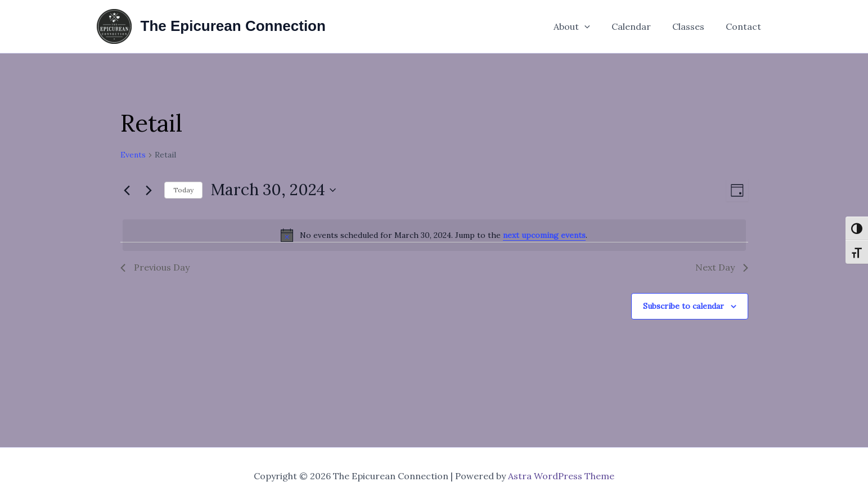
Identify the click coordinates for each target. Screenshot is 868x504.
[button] (596, 26)
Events (133, 155)
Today (183, 190)
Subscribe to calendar (683, 306)
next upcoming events (544, 235)
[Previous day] (127, 190)
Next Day (722, 267)
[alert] (434, 235)
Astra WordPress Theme (561, 476)
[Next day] (149, 190)
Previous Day (155, 267)
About (584, 26)
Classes (693, 26)
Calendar (640, 26)
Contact (745, 26)
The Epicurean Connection (233, 26)
